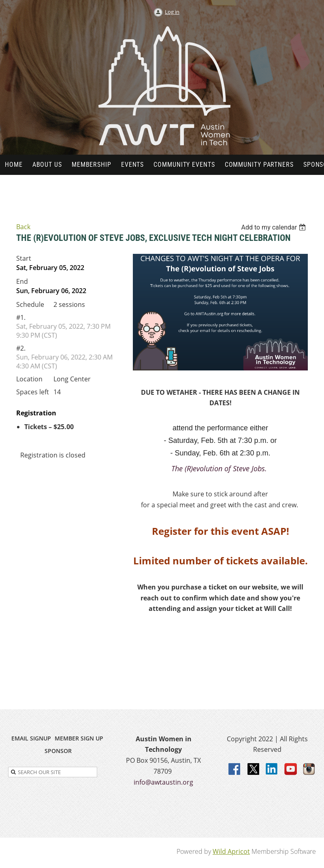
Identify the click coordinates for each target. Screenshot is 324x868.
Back (23, 227)
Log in (172, 12)
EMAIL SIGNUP (31, 738)
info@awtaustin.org (163, 782)
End (22, 281)
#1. (21, 317)
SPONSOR (58, 751)
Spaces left (33, 392)
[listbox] (274, 227)
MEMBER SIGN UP (79, 738)
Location (29, 379)
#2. (21, 348)
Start (24, 258)
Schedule (30, 304)
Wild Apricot (231, 851)
